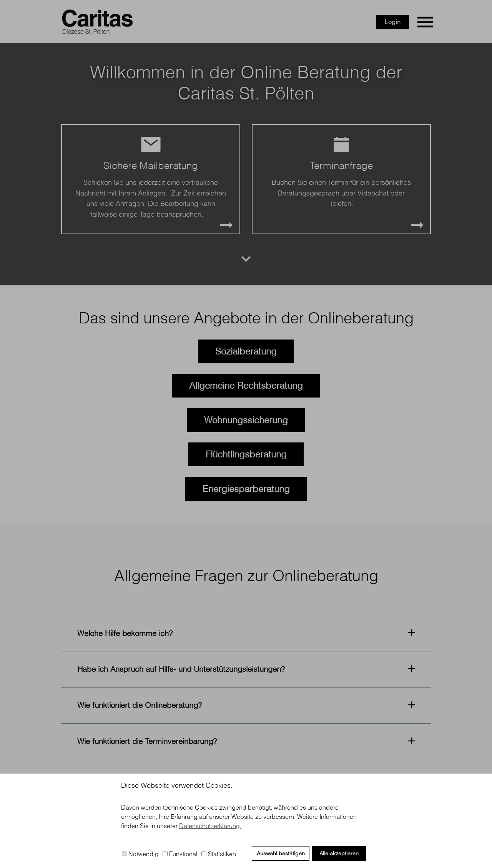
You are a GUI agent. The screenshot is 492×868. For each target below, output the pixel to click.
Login (393, 22)
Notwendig (140, 854)
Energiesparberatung (246, 489)
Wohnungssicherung (246, 420)
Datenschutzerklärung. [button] (210, 826)
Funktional (180, 854)
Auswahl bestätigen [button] (281, 853)
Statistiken (219, 854)
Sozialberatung (246, 351)
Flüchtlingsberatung (246, 454)
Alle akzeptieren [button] (339, 853)
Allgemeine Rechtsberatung (246, 385)
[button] (246, 633)
